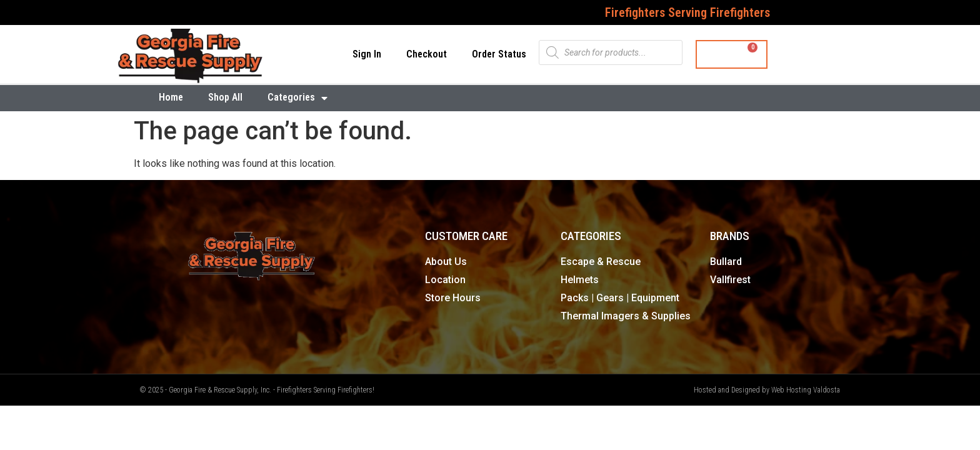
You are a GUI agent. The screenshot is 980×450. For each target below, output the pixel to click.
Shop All (225, 97)
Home (171, 97)
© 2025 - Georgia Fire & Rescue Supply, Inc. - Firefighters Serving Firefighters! (257, 390)
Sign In (367, 54)
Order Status (499, 54)
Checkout (427, 54)
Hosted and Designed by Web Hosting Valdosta (767, 390)
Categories (297, 98)
